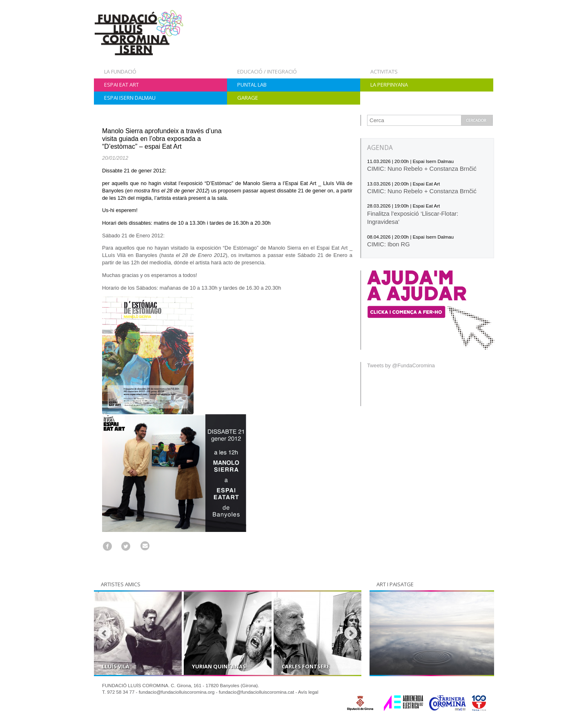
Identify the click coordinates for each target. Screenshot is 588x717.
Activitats (384, 71)
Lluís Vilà (116, 666)
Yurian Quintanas (219, 666)
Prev (105, 633)
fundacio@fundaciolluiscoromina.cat (257, 692)
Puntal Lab (252, 85)
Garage (248, 98)
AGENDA (380, 148)
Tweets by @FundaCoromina (401, 365)
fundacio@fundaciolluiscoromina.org (177, 692)
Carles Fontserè (306, 666)
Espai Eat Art (121, 85)
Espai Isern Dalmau (130, 98)
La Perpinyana (389, 85)
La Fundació (120, 71)
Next (351, 633)
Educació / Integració (267, 71)
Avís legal (308, 692)
